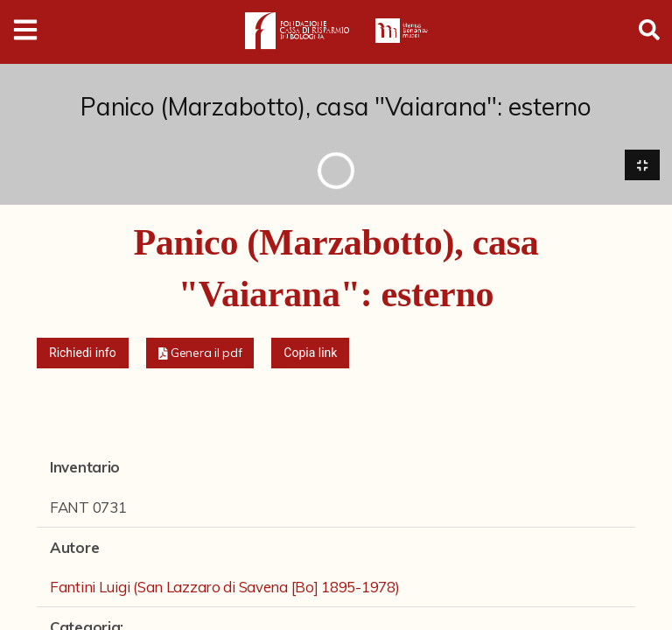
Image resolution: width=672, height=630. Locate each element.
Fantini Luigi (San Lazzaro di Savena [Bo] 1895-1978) (224, 587)
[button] (200, 354)
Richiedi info (83, 353)
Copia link (310, 353)
